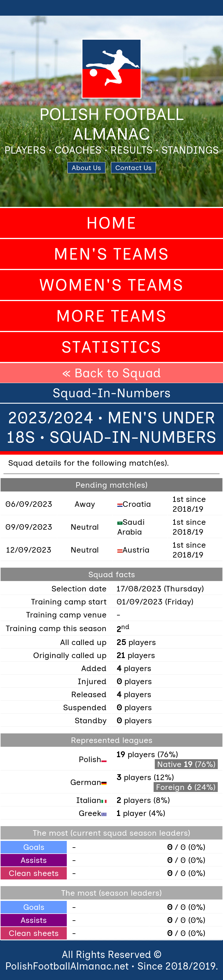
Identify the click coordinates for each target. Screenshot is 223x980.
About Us (86, 168)
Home (111, 223)
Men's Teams (111, 254)
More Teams (111, 316)
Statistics (111, 347)
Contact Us (133, 168)
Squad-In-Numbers (112, 393)
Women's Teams (111, 285)
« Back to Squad (111, 373)
